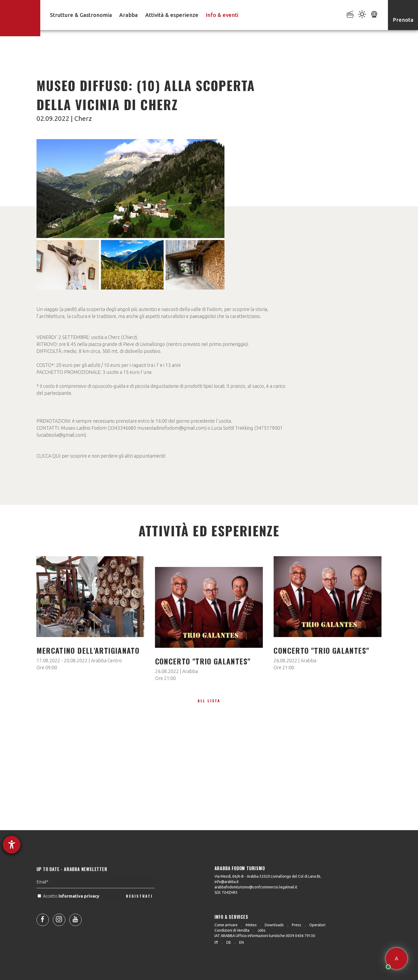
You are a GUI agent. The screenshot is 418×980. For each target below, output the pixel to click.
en (241, 942)
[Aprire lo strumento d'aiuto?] (12, 845)
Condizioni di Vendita (232, 930)
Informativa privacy (79, 910)
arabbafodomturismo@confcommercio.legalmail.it (256, 887)
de (229, 942)
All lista (209, 701)
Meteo (251, 925)
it (216, 942)
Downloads (274, 925)
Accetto (69, 910)
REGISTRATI (139, 910)
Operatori (317, 925)
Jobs (261, 930)
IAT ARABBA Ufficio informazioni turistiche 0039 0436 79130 (265, 936)
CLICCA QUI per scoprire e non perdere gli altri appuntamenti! (101, 456)
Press (297, 925)
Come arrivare (226, 925)
